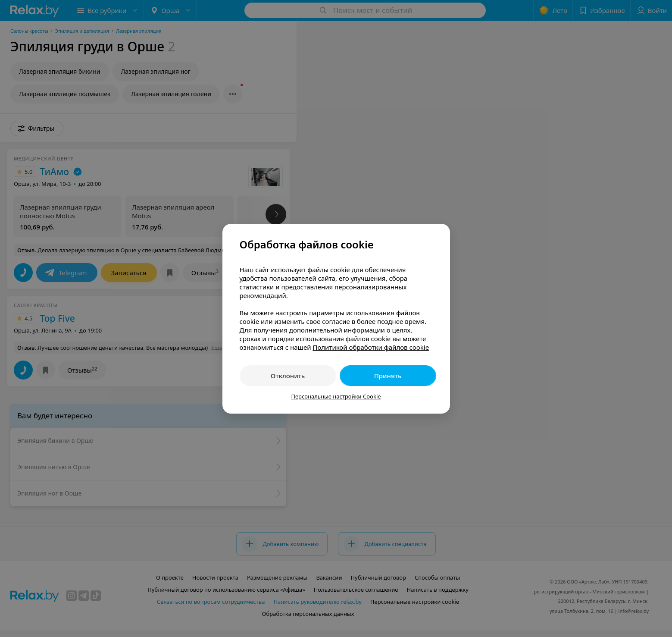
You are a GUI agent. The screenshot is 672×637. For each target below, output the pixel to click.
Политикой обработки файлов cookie (371, 347)
